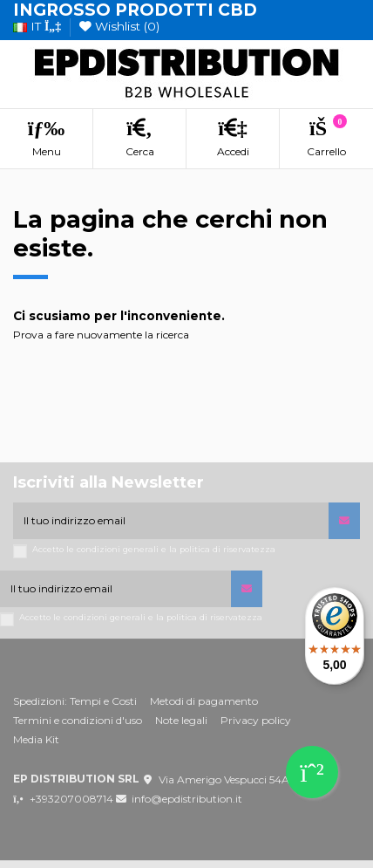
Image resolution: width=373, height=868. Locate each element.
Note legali (181, 720)
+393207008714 (71, 799)
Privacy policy (256, 720)
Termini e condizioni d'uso (78, 720)
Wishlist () (119, 26)
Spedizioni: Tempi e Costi (75, 701)
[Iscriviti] (344, 521)
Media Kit (36, 739)
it (37, 26)
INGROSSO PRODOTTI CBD (135, 10)
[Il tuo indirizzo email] (171, 521)
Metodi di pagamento (204, 701)
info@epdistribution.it (187, 799)
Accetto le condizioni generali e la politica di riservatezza (154, 549)
